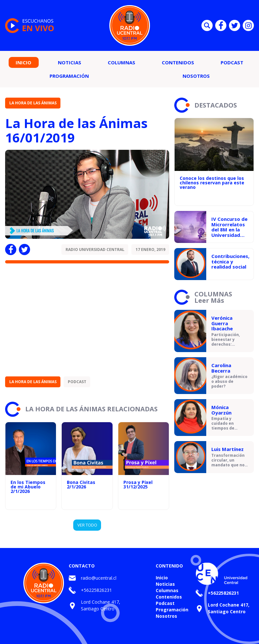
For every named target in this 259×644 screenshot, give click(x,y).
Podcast (232, 62)
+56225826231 (96, 590)
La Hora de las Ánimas (33, 103)
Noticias (70, 62)
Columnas (122, 62)
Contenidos (178, 62)
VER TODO (87, 525)
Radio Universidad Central (95, 250)
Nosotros (196, 76)
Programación (69, 76)
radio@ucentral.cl (99, 578)
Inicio (24, 62)
